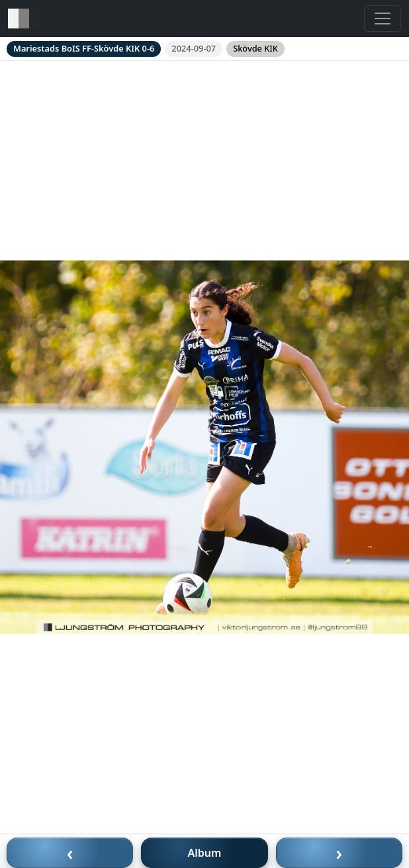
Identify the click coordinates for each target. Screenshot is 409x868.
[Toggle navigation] (383, 19)
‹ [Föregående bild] (70, 853)
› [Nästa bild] (340, 853)
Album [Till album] (205, 853)
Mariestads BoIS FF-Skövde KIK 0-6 (84, 48)
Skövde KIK (255, 48)
